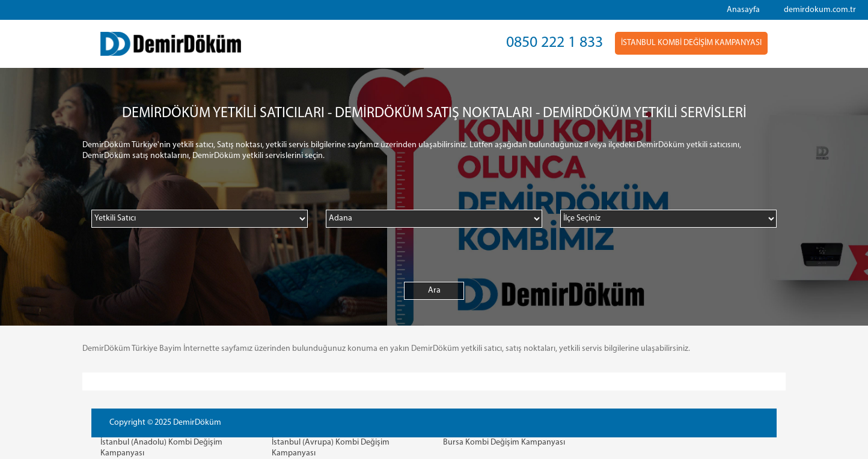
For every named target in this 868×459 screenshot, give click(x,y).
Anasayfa (743, 10)
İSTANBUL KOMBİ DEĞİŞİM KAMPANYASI (691, 43)
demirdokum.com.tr (820, 10)
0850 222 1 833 (555, 43)
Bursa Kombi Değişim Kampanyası (504, 442)
